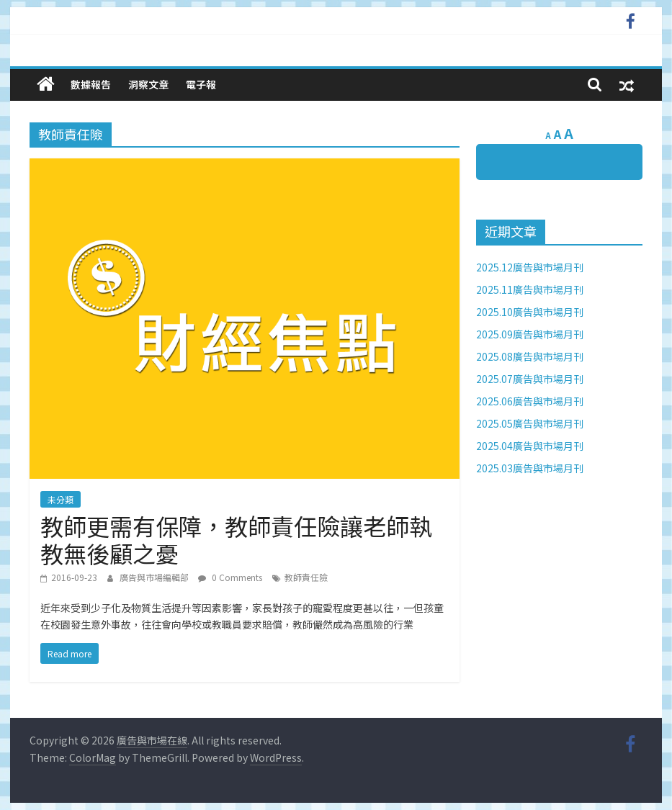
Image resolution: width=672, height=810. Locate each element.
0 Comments (230, 577)
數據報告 (91, 84)
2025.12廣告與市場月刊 (530, 267)
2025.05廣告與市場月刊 (530, 423)
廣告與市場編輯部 (155, 577)
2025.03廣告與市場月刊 (530, 468)
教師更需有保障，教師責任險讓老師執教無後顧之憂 (236, 539)
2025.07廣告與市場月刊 (530, 379)
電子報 (201, 84)
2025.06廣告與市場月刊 (530, 401)
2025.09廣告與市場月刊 (530, 334)
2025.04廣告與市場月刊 (530, 446)
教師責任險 (306, 577)
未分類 (61, 499)
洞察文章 (148, 84)
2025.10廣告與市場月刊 (530, 312)
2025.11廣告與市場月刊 (530, 289)
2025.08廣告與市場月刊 (530, 356)
